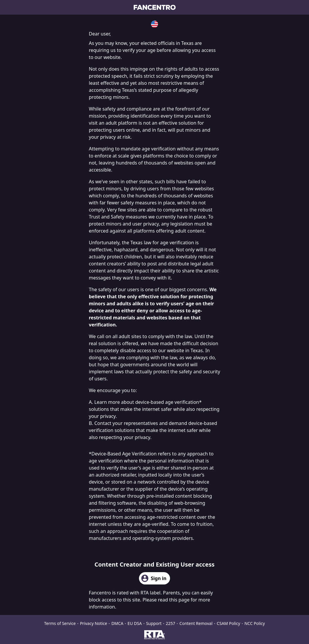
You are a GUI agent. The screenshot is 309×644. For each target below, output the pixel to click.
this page (179, 600)
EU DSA (135, 623)
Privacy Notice (94, 623)
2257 (171, 623)
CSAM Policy (228, 623)
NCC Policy (255, 623)
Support (154, 623)
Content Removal (196, 623)
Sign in (154, 578)
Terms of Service (60, 623)
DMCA (117, 623)
